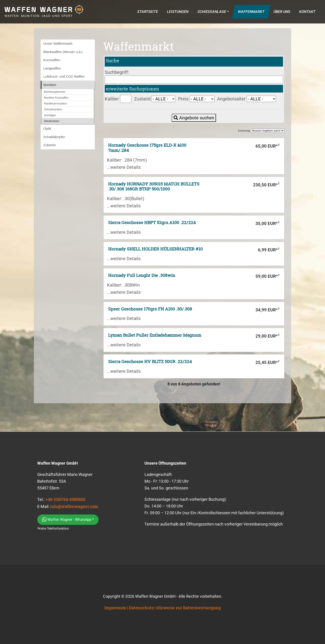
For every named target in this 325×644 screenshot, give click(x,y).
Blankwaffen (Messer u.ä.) (63, 52)
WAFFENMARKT (251, 12)
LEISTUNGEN (178, 12)
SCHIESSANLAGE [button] (212, 12)
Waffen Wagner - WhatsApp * (68, 519)
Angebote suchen (194, 118)
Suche (113, 60)
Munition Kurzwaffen (56, 98)
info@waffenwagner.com (74, 506)
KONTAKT (307, 12)
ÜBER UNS (282, 12)
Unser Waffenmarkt (58, 43)
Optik (47, 129)
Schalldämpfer (54, 137)
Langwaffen (52, 68)
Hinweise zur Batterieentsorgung (189, 608)
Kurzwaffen (52, 60)
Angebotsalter (231, 99)
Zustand (142, 99)
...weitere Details (124, 167)
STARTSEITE (147, 12)
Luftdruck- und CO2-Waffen (64, 76)
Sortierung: (261, 131)
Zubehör (50, 145)
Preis (183, 99)
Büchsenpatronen (55, 92)
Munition (50, 85)
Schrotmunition (53, 109)
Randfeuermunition (55, 104)
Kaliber (112, 99)
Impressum (115, 608)
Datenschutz (141, 608)
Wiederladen (52, 121)
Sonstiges (50, 115)
